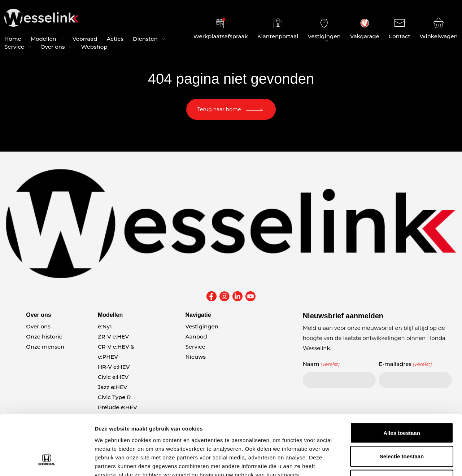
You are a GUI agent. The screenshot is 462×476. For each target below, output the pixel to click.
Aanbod (196, 337)
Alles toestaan (402, 381)
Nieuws (196, 357)
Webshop (94, 47)
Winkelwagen (439, 29)
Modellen (43, 39)
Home (13, 39)
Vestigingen (324, 29)
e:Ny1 (105, 326)
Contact (400, 29)
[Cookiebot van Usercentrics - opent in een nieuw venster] (47, 462)
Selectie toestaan (402, 405)
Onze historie (44, 337)
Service (14, 47)
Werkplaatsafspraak (221, 29)
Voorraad (85, 39)
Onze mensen (45, 347)
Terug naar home (219, 109)
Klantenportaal (278, 29)
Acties (115, 39)
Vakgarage (365, 29)
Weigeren (402, 429)
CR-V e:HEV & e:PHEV (116, 352)
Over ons (53, 47)
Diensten (145, 39)
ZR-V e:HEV (113, 337)
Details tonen (390, 462)
